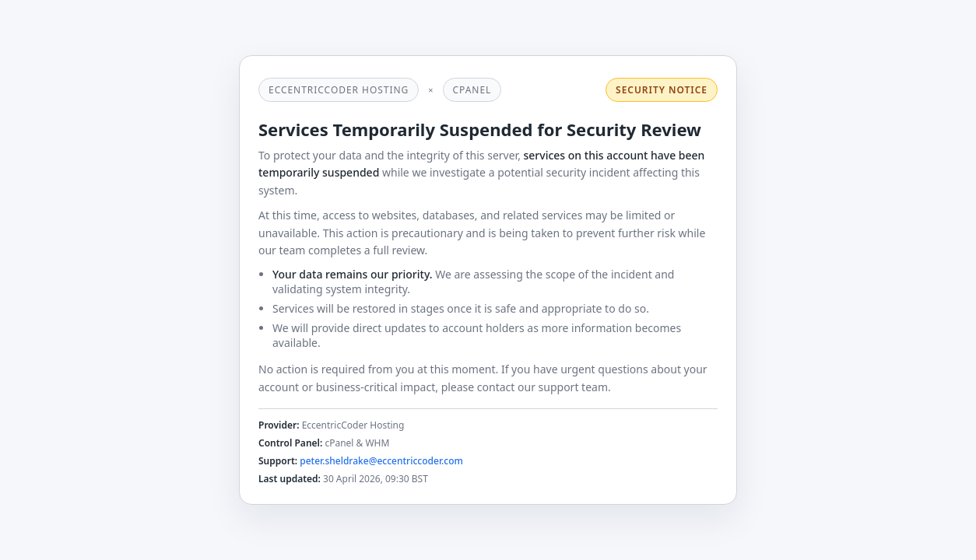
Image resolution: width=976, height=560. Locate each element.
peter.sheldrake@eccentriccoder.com (381, 461)
